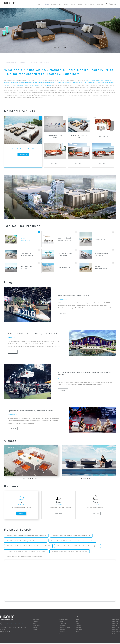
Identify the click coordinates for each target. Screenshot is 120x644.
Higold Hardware (116, 633)
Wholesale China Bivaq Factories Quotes (24, 83)
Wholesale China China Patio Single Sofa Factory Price (34, 85)
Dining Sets (35, 622)
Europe (77, 624)
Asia (77, 622)
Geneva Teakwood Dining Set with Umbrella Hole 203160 (65, 239)
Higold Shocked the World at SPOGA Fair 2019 (74, 296)
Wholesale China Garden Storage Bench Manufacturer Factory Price (26, 537)
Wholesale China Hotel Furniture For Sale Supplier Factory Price (72, 537)
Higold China (115, 624)
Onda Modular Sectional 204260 (27, 255)
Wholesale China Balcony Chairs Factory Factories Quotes (57, 83)
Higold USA (115, 622)
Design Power (63, 626)
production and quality (65, 628)
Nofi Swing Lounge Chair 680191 (63, 255)
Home (40, 4)
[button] (4, 31)
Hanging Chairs (36, 626)
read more (63, 314)
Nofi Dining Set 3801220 (27, 268)
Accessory (35, 630)
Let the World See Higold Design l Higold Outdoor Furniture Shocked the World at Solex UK (84, 374)
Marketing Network (89, 4)
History (61, 622)
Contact (80, 4)
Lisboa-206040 (103, 163)
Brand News (62, 630)
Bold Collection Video (89, 479)
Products (46, 4)
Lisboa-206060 (55, 163)
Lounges (35, 624)
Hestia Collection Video (31, 479)
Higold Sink (115, 635)
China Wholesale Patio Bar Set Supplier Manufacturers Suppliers (26, 542)
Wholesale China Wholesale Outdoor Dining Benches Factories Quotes (78, 547)
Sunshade (35, 628)
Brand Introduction (64, 620)
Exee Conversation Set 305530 (102, 255)
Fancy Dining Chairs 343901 (55, 137)
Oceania (78, 633)
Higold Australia (116, 628)
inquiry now (23, 155)
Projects (73, 4)
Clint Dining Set (64, 268)
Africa (77, 620)
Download (62, 635)
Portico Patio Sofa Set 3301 (23, 148)
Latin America (79, 626)
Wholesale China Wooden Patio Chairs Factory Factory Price (70, 552)
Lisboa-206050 (79, 163)
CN (111, 4)
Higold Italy (115, 626)
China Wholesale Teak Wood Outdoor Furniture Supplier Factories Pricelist (29, 547)
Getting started (10, 62)
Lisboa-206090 (103, 137)
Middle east (78, 628)
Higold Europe (115, 620)
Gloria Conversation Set (27, 239)
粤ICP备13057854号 (5, 633)
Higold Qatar (115, 630)
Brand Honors (63, 624)
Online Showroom (56, 4)
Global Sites (100, 4)
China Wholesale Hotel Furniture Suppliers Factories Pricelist (25, 557)
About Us (66, 4)
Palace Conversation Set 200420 (102, 268)
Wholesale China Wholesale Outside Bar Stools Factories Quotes (26, 552)
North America (79, 630)
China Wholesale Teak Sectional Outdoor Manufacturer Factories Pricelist (73, 542)
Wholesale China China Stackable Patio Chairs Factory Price (33, 62)
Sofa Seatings (36, 620)
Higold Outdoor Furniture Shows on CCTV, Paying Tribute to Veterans (31, 411)
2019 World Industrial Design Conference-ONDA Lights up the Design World (33, 334)
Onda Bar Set (100, 239)
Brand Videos (62, 633)
